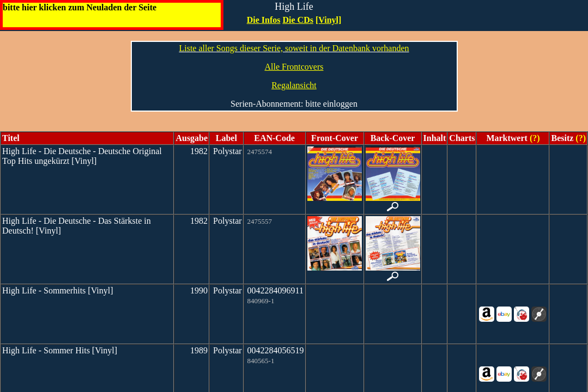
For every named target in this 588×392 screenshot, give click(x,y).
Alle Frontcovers (294, 67)
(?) (534, 138)
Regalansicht (294, 85)
